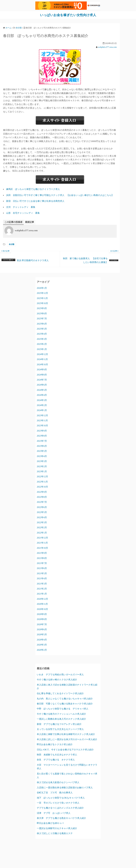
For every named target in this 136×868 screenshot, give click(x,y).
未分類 (12, 244)
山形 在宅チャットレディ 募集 (23, 213)
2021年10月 (42, 548)
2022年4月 (42, 517)
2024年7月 (42, 380)
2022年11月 (42, 482)
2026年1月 (42, 288)
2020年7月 (42, 624)
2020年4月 (42, 640)
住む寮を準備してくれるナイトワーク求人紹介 (60, 693)
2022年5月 (42, 512)
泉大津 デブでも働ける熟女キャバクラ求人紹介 (61, 818)
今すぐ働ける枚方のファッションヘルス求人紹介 (61, 714)
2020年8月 (42, 619)
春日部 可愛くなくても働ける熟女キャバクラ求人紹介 (65, 704)
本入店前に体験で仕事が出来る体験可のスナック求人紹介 (66, 734)
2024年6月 (42, 385)
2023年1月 (42, 471)
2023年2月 (42, 466)
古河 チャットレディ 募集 (21, 207)
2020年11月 (42, 604)
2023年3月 (42, 461)
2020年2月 (42, 650)
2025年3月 (42, 339)
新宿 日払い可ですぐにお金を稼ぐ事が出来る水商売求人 (35, 201)
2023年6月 (42, 446)
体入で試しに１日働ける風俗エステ (55, 833)
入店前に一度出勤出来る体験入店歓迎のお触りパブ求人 (65, 787)
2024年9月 (42, 370)
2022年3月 (42, 522)
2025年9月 (42, 308)
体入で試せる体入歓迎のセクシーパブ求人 (58, 782)
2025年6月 (42, 324)
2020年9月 (42, 614)
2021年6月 (42, 568)
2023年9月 (42, 431)
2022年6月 (42, 507)
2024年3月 (42, 400)
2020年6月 (42, 629)
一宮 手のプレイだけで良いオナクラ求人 (58, 803)
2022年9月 (42, 492)
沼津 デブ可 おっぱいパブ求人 (54, 813)
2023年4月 (42, 456)
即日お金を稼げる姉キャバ (50, 823)
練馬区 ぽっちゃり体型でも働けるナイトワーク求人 (33, 189)
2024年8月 (42, 375)
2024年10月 (42, 364)
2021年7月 (42, 563)
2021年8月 (42, 558)
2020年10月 (42, 609)
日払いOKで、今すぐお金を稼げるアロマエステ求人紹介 (65, 749)
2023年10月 (42, 426)
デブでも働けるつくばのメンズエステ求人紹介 (60, 808)
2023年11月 (42, 420)
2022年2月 (42, 527)
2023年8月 (42, 436)
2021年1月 (42, 594)
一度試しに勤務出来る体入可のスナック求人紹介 (61, 719)
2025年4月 (42, 334)
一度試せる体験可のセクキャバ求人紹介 (57, 828)
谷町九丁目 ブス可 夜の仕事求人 (55, 793)
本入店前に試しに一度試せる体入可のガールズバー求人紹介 (67, 739)
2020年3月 (42, 645)
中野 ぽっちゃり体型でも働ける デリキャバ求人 (63, 709)
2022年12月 (42, 477)
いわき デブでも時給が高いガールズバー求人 (60, 674)
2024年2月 (42, 405)
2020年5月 (42, 634)
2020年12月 (42, 599)
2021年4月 (42, 578)
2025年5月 (42, 329)
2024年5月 (42, 390)
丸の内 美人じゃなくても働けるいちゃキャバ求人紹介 (65, 698)
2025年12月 (42, 293)
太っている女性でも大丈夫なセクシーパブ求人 (60, 729)
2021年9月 (42, 553)
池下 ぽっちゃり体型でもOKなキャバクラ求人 (61, 798)
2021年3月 (42, 583)
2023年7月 (42, 441)
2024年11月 (42, 359)
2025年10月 (42, 303)
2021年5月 (42, 573)
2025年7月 (42, 319)
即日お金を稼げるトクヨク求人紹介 (55, 744)
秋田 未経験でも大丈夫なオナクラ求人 (57, 754)
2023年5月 (42, 451)
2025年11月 (42, 298)
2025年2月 (42, 344)
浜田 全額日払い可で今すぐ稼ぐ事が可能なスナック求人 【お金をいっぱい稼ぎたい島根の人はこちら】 (60, 195)
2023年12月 (42, 415)
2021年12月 (42, 538)
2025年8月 (42, 313)
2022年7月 (42, 502)
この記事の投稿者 (13, 222)
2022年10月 (42, 487)
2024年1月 (42, 410)
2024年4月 (42, 395)
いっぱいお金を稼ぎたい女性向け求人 (68, 15)
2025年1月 (42, 349)
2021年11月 (42, 543)
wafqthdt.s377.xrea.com (107, 47)
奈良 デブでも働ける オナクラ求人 (56, 760)
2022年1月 (42, 533)
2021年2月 (42, 589)
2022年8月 (42, 497)
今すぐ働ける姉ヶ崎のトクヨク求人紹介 (57, 680)
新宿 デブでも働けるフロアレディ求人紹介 (59, 724)
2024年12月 (42, 354)
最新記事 (30, 222)
